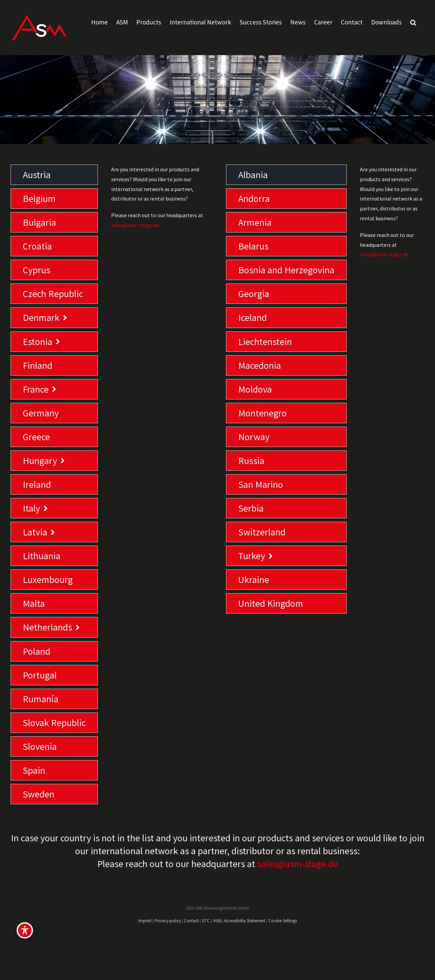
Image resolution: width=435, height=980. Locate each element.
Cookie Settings (283, 921)
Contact (191, 921)
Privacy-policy (168, 921)
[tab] (54, 175)
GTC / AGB (211, 921)
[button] (413, 22)
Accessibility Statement (245, 921)
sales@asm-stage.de (135, 225)
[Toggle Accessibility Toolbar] (25, 930)
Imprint (145, 921)
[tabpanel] (160, 486)
